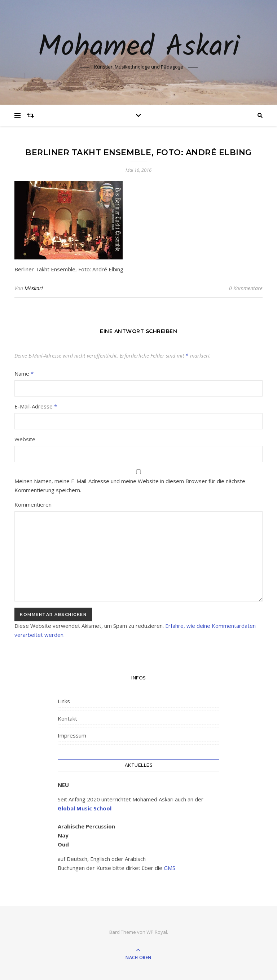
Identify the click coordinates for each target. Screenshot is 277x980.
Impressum (72, 735)
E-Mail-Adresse (36, 406)
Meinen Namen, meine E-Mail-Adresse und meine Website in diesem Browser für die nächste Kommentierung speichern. (130, 485)
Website (25, 439)
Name (24, 373)
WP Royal (157, 932)
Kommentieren (33, 504)
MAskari (34, 288)
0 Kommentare (246, 288)
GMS (170, 868)
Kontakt (67, 718)
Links (64, 701)
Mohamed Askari (139, 48)
